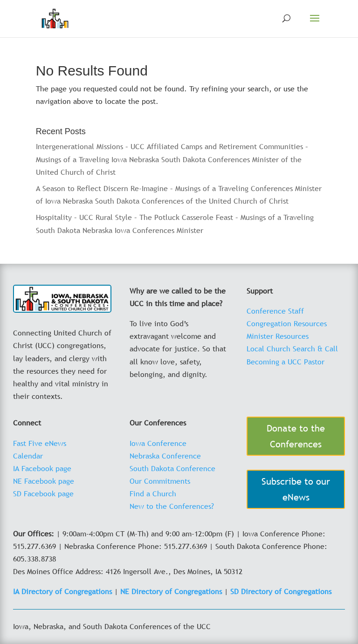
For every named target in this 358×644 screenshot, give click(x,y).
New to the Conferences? (172, 506)
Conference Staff (275, 311)
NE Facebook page (44, 481)
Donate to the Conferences (296, 436)
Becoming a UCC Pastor (286, 362)
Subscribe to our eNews (296, 489)
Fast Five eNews (40, 443)
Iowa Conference (158, 443)
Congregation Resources (287, 323)
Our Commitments (160, 481)
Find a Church (153, 493)
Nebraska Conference (165, 456)
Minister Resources (278, 336)
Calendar (28, 456)
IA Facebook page (42, 468)
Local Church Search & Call (292, 349)
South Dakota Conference (172, 468)
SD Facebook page (43, 493)
